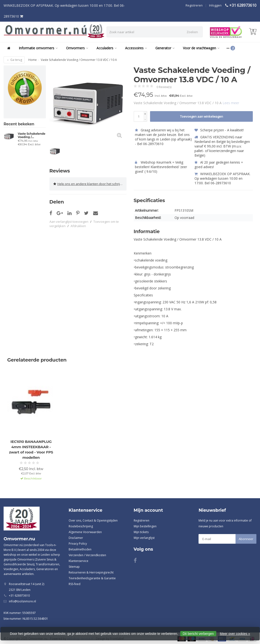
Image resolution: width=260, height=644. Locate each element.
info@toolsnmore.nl (22, 601)
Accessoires (136, 48)
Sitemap (74, 566)
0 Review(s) (164, 87)
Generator (165, 48)
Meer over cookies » (235, 634)
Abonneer (246, 539)
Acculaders (107, 48)
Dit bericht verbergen (198, 634)
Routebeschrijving (81, 526)
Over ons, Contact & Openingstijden (93, 520)
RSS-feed (75, 584)
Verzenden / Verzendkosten (87, 555)
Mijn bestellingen (145, 526)
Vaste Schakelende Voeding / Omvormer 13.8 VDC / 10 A (32, 135)
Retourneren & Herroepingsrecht (91, 572)
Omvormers (77, 48)
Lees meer (231, 103)
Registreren (194, 5)
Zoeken (192, 32)
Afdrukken (78, 225)
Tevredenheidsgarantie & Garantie (92, 578)
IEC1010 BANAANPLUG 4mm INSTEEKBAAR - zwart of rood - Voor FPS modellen (31, 449)
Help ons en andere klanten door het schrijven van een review (90, 184)
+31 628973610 (243, 5)
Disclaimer (76, 538)
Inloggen (215, 5)
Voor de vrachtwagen (201, 48)
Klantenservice (79, 561)
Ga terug (14, 60)
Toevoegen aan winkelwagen (202, 116)
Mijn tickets (141, 532)
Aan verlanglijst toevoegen (69, 221)
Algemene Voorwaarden (85, 532)
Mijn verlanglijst (144, 538)
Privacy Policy (78, 543)
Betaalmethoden (80, 549)
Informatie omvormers (38, 48)
